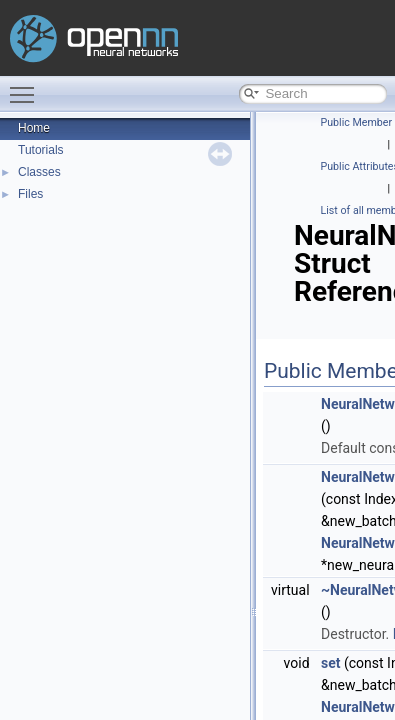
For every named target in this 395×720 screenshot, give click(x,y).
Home (34, 128)
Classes (39, 172)
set (331, 663)
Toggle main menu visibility (27, 86)
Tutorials (41, 150)
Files (30, 194)
